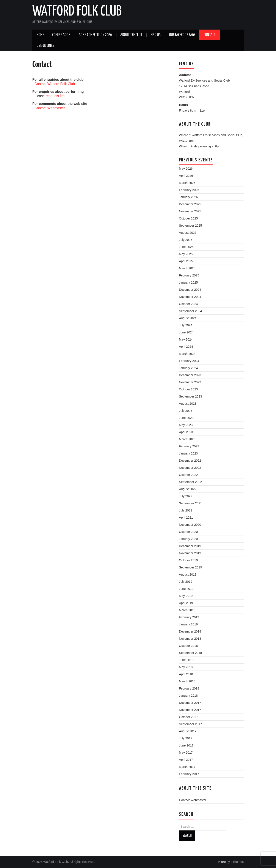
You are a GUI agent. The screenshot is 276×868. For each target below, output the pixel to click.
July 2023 (186, 411)
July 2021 (186, 510)
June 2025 (186, 247)
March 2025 (187, 268)
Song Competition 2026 (95, 35)
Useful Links (45, 46)
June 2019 (186, 589)
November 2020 (190, 525)
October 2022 (188, 475)
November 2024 (190, 297)
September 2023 (190, 396)
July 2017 (186, 738)
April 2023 (186, 432)
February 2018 (189, 688)
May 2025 (186, 254)
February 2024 (189, 361)
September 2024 (190, 311)
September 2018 (190, 653)
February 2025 (189, 275)
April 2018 (186, 674)
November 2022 (190, 468)
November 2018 (190, 639)
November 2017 (190, 710)
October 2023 (188, 389)
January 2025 (188, 282)
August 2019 (188, 574)
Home (40, 35)
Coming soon (61, 35)
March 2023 (187, 439)
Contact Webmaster (50, 108)
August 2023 (188, 404)
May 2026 (186, 169)
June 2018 (186, 660)
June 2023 (186, 418)
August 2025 (188, 233)
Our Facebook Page (182, 35)
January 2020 (188, 539)
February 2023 (189, 446)
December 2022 (190, 461)
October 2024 (188, 304)
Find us (156, 35)
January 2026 (188, 197)
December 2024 (190, 290)
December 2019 (190, 546)
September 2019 (190, 567)
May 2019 (186, 596)
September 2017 (190, 724)
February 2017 (189, 774)
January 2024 (188, 368)
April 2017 (186, 760)
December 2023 (190, 375)
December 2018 (190, 631)
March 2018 (187, 681)
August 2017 (188, 731)
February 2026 (189, 190)
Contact (210, 35)
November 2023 (190, 382)
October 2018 (188, 646)
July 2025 (186, 240)
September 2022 (190, 482)
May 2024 (186, 339)
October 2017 (188, 717)
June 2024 (186, 332)
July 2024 (186, 325)
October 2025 (188, 218)
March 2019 (187, 610)
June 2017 (186, 745)
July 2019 (186, 582)
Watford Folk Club (77, 12)
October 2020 (188, 532)
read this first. (56, 96)
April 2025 (186, 261)
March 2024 (187, 354)
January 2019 (188, 624)
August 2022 (188, 489)
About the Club (131, 35)
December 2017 (190, 703)
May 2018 (186, 667)
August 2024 (188, 318)
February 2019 (189, 617)
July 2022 (186, 496)
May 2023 (186, 425)
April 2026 (186, 176)
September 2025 (190, 226)
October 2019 (188, 560)
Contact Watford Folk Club (55, 84)
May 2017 (186, 753)
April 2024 (186, 347)
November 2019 (190, 553)
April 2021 (186, 518)
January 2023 (188, 453)
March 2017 (187, 767)
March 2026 (187, 183)
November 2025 (190, 211)
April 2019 (186, 603)
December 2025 (190, 204)
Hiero (222, 862)
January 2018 (188, 696)
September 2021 (190, 503)
